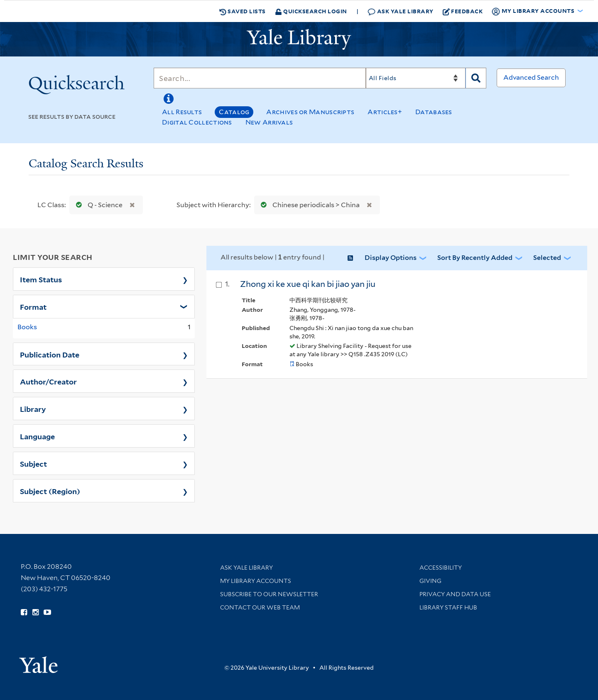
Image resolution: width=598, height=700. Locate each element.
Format (33, 306)
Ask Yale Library (401, 11)
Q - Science (97, 205)
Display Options (391, 258)
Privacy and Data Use (455, 594)
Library (33, 409)
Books (27, 327)
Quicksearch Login (311, 11)
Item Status (41, 279)
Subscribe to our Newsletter (269, 594)
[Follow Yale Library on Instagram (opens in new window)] (36, 612)
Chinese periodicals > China (308, 205)
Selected (547, 258)
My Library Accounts (256, 581)
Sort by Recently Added (475, 258)
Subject (33, 463)
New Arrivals (269, 122)
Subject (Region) (50, 491)
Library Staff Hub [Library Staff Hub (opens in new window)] (448, 607)
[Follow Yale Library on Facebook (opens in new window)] (24, 612)
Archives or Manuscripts (310, 112)
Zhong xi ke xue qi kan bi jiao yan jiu (308, 284)
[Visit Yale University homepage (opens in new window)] (38, 662)
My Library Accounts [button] (534, 11)
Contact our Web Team (260, 607)
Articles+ (385, 112)
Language (37, 436)
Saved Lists (243, 11)
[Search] (260, 78)
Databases (434, 112)
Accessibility (441, 568)
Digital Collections (197, 122)
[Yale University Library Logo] (299, 39)
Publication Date (50, 354)
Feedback (463, 11)
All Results (182, 112)
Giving (430, 581)
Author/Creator (48, 381)
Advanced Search (531, 77)
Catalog (234, 112)
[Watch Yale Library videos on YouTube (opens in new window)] (47, 612)
